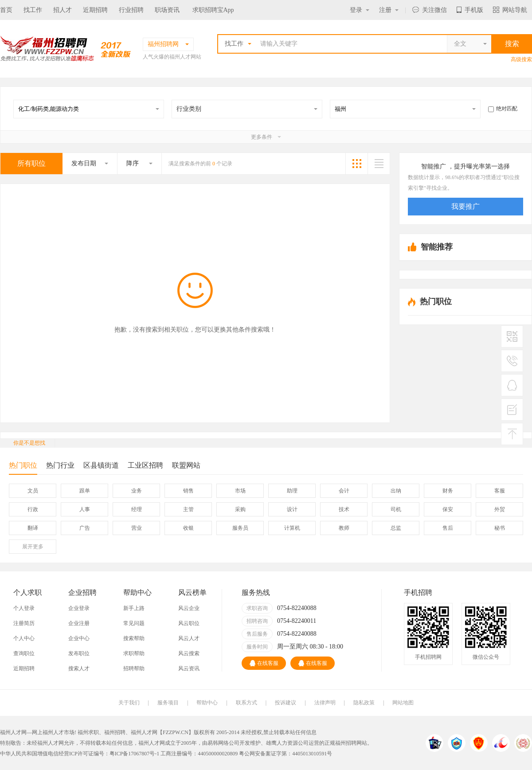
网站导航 (510, 10)
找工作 (33, 10)
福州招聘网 (348, 743)
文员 (33, 491)
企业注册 (79, 623)
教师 (344, 528)
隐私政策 (364, 703)
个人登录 (24, 608)
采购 (240, 509)
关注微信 (430, 10)
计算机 (292, 528)
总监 (396, 528)
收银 (188, 528)
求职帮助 (134, 653)
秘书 (500, 528)
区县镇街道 (101, 465)
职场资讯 (167, 10)
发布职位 (79, 653)
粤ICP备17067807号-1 (135, 754)
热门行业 (60, 465)
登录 (360, 10)
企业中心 (79, 638)
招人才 (63, 10)
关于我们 (129, 703)
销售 (188, 491)
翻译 (33, 528)
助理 (292, 491)
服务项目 (168, 703)
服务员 (240, 528)
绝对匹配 (503, 109)
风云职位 (189, 623)
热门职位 (23, 468)
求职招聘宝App (213, 10)
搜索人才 (79, 668)
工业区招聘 (145, 465)
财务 (448, 491)
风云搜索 (189, 653)
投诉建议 (286, 703)
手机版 (470, 10)
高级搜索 (521, 59)
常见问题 (134, 623)
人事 (85, 509)
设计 (292, 509)
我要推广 (465, 206)
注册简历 (24, 623)
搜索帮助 (134, 638)
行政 (33, 509)
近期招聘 (95, 10)
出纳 (396, 491)
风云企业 (189, 608)
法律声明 (325, 703)
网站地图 (403, 703)
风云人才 (189, 638)
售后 (448, 528)
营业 (137, 528)
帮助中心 (207, 703)
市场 (240, 491)
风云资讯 (189, 668)
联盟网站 (186, 465)
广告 (85, 528)
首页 (6, 10)
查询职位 (24, 653)
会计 (344, 491)
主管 (188, 509)
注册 (389, 10)
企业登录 (79, 608)
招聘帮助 (134, 668)
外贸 (500, 509)
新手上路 (134, 608)
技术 (344, 509)
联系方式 (246, 703)
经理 (137, 509)
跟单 (85, 491)
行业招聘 (131, 10)
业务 (137, 491)
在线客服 (264, 663)
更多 (33, 547)
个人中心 (24, 638)
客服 (500, 491)
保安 (448, 509)
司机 (396, 509)
